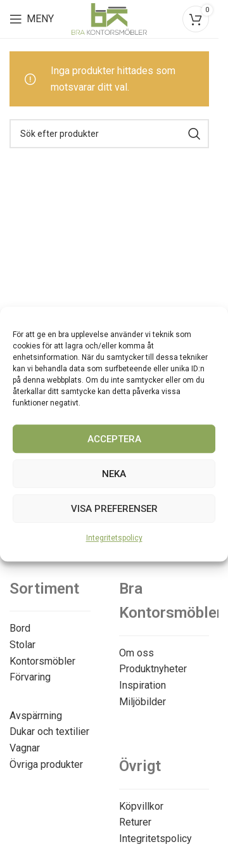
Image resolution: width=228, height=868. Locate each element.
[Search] (109, 134)
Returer (135, 822)
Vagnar (25, 748)
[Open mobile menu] (32, 19)
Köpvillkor (141, 806)
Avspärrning (36, 716)
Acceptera (114, 439)
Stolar (22, 645)
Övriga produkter (46, 764)
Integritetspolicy (114, 538)
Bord (20, 628)
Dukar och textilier (49, 731)
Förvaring (30, 677)
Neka (114, 474)
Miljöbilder (142, 702)
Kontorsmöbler (42, 661)
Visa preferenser (114, 509)
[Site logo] (110, 18)
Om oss (136, 653)
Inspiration (142, 685)
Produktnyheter (153, 669)
